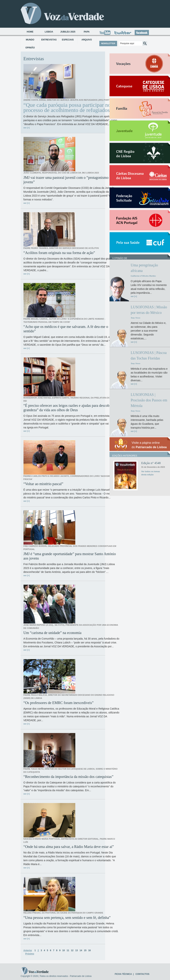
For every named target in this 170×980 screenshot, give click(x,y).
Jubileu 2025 (68, 32)
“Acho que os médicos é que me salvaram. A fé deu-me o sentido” (66, 329)
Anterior (28, 950)
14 (81, 950)
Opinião (30, 48)
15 (85, 950)
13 (76, 950)
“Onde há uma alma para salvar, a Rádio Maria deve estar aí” (69, 847)
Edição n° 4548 (151, 463)
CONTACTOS (143, 974)
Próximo (30, 954)
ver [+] (27, 128)
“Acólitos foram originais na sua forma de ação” (59, 253)
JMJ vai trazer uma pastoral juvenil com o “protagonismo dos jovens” (69, 180)
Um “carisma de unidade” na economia (53, 633)
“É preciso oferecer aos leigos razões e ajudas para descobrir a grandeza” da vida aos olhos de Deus (70, 408)
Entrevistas (49, 40)
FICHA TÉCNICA (123, 974)
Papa (87, 32)
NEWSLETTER (108, 43)
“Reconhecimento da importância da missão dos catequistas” (69, 777)
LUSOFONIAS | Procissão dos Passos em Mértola (149, 400)
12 (72, 950)
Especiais (68, 40)
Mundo (30, 40)
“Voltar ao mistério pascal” (43, 484)
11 (68, 950)
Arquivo (87, 40)
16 (89, 950)
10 (64, 950)
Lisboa (49, 32)
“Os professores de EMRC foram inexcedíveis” (59, 703)
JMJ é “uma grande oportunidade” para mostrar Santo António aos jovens (70, 556)
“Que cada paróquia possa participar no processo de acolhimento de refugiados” (68, 108)
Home (30, 32)
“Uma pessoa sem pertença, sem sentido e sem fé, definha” (67, 918)
